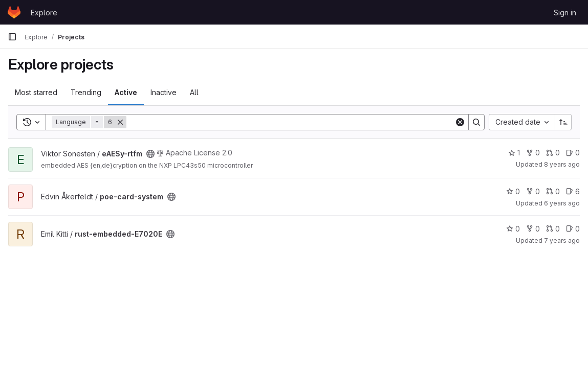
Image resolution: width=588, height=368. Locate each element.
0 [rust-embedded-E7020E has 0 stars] (513, 229)
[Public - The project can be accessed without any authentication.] (150, 154)
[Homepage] (14, 12)
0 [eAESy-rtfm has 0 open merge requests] (553, 153)
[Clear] (460, 122)
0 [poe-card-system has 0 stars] (513, 191)
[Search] (290, 122)
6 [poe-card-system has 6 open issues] (573, 191)
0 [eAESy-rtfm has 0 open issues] (573, 153)
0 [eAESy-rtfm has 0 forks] (533, 153)
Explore (44, 13)
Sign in (565, 13)
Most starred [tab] (36, 92)
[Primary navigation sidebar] (12, 37)
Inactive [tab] (164, 92)
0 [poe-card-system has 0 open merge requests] (553, 191)
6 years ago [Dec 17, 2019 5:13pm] (562, 203)
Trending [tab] (86, 92)
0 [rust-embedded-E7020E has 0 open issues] (573, 229)
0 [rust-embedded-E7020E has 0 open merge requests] (553, 229)
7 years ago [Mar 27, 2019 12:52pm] (562, 240)
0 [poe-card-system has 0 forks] (533, 191)
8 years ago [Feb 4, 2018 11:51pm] (562, 164)
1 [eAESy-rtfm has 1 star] (514, 153)
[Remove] (120, 122)
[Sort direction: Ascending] (563, 122)
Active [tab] (126, 92)
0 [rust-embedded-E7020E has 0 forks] (533, 229)
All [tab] (194, 92)
